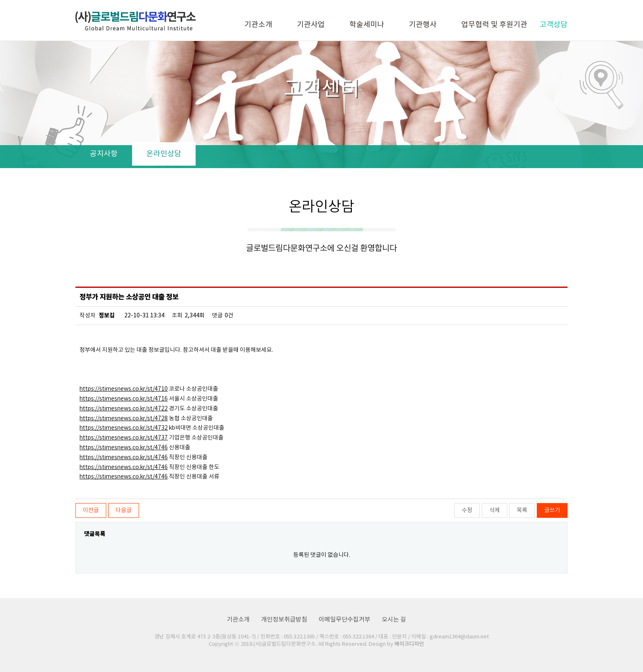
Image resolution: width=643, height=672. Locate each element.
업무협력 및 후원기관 (494, 25)
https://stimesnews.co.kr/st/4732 (124, 428)
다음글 (124, 510)
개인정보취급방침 (284, 620)
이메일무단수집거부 (344, 620)
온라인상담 (164, 154)
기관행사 (423, 25)
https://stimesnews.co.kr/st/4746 (124, 448)
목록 (522, 510)
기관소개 (258, 25)
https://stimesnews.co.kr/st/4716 (124, 399)
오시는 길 (394, 620)
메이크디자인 (409, 644)
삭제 (495, 510)
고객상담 (554, 25)
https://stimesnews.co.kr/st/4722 (124, 409)
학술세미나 (367, 25)
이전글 (91, 510)
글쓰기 (552, 510)
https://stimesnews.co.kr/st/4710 (124, 389)
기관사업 (311, 25)
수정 (467, 510)
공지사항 (104, 154)
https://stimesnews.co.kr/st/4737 (124, 438)
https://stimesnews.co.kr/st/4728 (124, 419)
